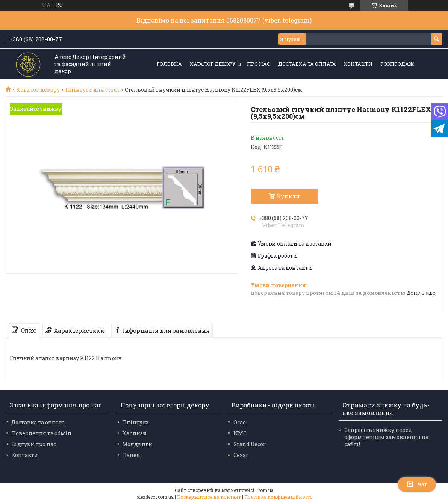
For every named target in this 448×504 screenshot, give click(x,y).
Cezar (241, 455)
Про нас (259, 64)
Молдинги (137, 444)
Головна (169, 64)
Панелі (132, 455)
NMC (240, 433)
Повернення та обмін (41, 433)
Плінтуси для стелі (92, 90)
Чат (417, 484)
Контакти (358, 64)
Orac (239, 422)
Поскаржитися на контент (209, 497)
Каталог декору (213, 64)
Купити (288, 196)
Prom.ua (264, 490)
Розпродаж (397, 64)
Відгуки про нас (34, 444)
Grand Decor (250, 444)
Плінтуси (135, 422)
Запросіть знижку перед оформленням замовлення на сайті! (386, 437)
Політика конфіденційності (278, 497)
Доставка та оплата (307, 64)
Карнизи (134, 433)
